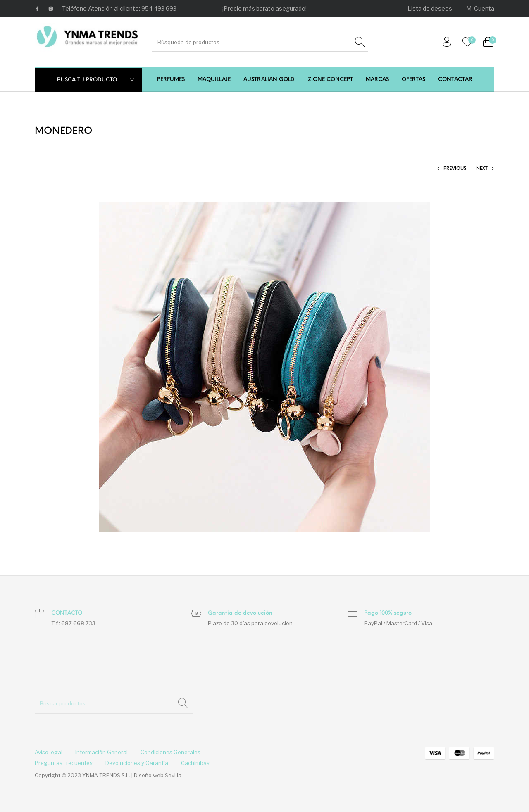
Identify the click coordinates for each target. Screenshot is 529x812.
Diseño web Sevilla (158, 775)
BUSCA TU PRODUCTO (94, 80)
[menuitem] (430, 9)
